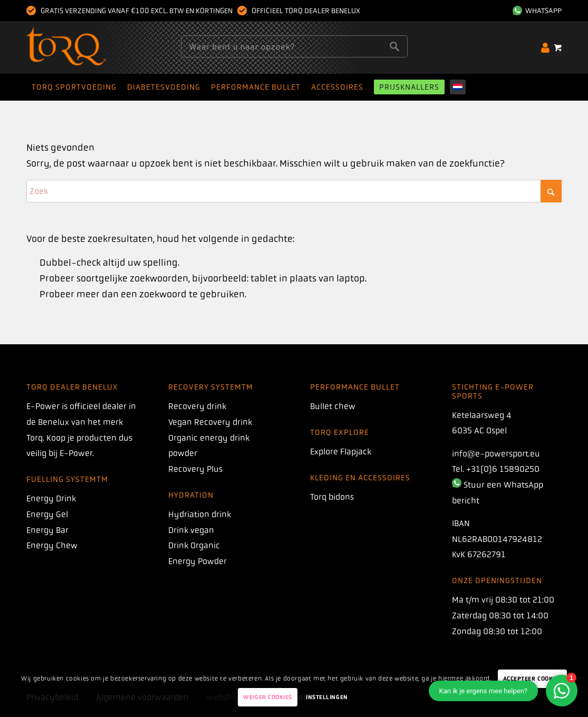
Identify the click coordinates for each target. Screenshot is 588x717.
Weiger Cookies (268, 697)
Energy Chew (52, 545)
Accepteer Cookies (532, 679)
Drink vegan (191, 530)
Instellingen (327, 697)
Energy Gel (47, 514)
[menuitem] (534, 11)
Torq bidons (332, 497)
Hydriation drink (200, 514)
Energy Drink (51, 498)
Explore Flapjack (341, 452)
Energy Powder (197, 561)
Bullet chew (333, 406)
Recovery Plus (195, 469)
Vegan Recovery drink (210, 422)
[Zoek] (294, 191)
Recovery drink (197, 406)
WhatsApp (537, 11)
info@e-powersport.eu (496, 454)
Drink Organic (194, 545)
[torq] (87, 47)
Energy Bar (47, 530)
